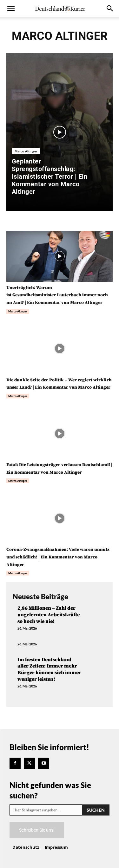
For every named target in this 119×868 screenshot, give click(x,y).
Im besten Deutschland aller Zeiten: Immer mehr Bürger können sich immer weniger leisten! (49, 669)
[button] (11, 9)
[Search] (96, 810)
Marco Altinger (26, 151)
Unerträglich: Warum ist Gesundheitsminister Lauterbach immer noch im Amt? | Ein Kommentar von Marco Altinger (57, 295)
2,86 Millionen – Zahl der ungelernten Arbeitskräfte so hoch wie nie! (49, 615)
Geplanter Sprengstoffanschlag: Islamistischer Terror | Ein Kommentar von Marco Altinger (50, 176)
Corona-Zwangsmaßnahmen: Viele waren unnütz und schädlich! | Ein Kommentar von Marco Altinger (58, 557)
